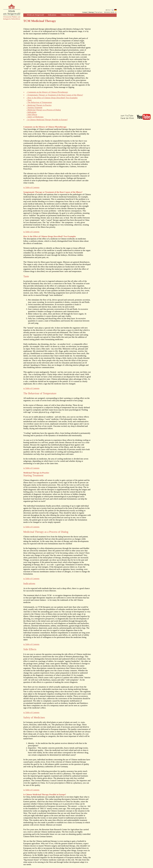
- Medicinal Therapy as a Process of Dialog (44, 110)
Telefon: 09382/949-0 (106, 12)
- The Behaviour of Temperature (39, 102)
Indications (52, 15)
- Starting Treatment (34, 108)
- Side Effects (32, 115)
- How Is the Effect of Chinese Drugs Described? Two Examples (52, 98)
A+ (107, 10)
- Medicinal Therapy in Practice (39, 105)
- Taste (29, 100)
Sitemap (91, 12)
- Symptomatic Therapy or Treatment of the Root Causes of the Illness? (55, 95)
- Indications (31, 112)
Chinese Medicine (68, 15)
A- (109, 10)
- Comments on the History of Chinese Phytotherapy (47, 92)
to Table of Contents (31, 187)
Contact (85, 12)
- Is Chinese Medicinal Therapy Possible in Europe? (47, 120)
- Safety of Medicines (35, 117)
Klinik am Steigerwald (35, 15)
